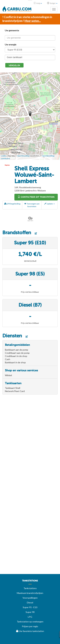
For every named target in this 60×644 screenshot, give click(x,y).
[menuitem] (30, 582)
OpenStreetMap (23, 156)
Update (50, 204)
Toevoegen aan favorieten (32, 205)
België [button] (52, 3)
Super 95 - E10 (30, 607)
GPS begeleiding (12, 204)
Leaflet (3, 156)
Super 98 (30, 612)
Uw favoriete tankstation (30, 631)
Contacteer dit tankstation (36, 197)
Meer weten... (33, 21)
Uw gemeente (12, 30)
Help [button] (38, 3)
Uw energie (11, 45)
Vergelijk (14, 65)
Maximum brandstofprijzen (30, 593)
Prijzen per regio (30, 626)
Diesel (30, 603)
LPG (30, 617)
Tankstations (30, 588)
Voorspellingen (30, 598)
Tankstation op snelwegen (30, 622)
